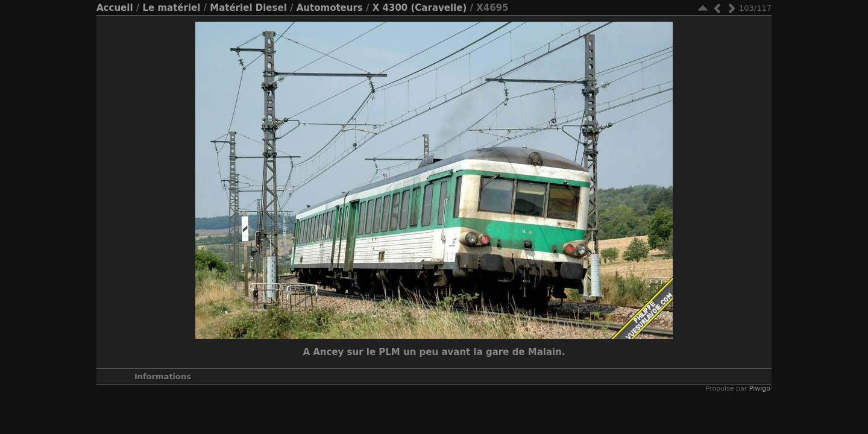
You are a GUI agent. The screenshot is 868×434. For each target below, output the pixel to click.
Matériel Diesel (248, 8)
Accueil (115, 8)
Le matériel (171, 8)
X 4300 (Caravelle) (420, 8)
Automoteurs (330, 8)
